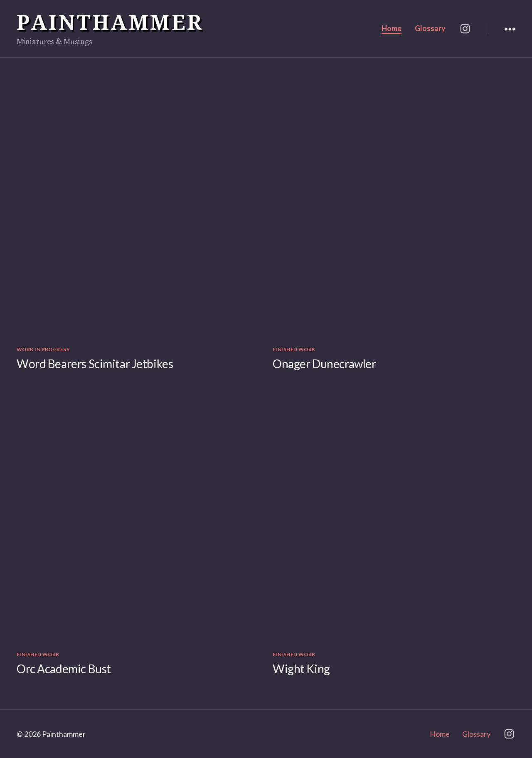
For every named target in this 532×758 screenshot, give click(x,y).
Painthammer (110, 22)
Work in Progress (43, 349)
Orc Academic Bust (64, 669)
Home (392, 28)
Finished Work (294, 349)
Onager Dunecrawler (324, 364)
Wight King (301, 669)
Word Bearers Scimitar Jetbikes (95, 364)
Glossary (430, 28)
